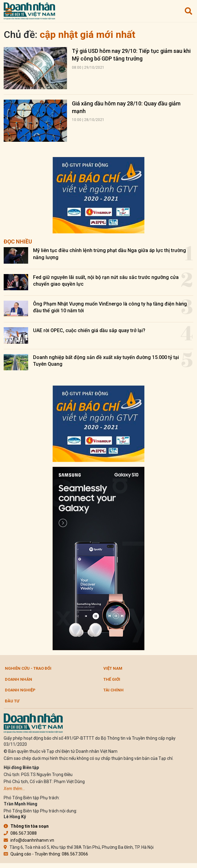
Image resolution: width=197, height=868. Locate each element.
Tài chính (113, 690)
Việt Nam (113, 668)
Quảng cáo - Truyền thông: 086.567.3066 (46, 854)
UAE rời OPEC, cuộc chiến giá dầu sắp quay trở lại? (89, 330)
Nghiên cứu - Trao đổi (28, 668)
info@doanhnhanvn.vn (29, 840)
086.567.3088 (20, 833)
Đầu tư (12, 701)
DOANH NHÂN (19, 679)
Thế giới (112, 679)
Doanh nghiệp (20, 690)
